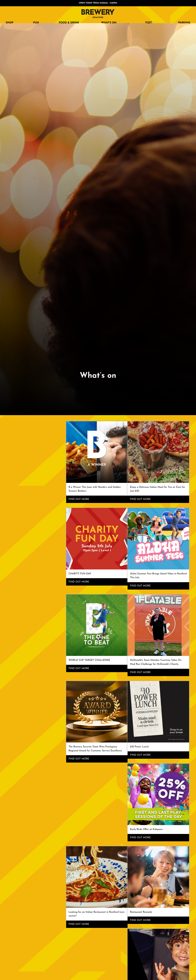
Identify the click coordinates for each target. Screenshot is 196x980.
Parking (184, 23)
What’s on (109, 23)
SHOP (10, 23)
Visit (149, 23)
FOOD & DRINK (69, 23)
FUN (36, 23)
